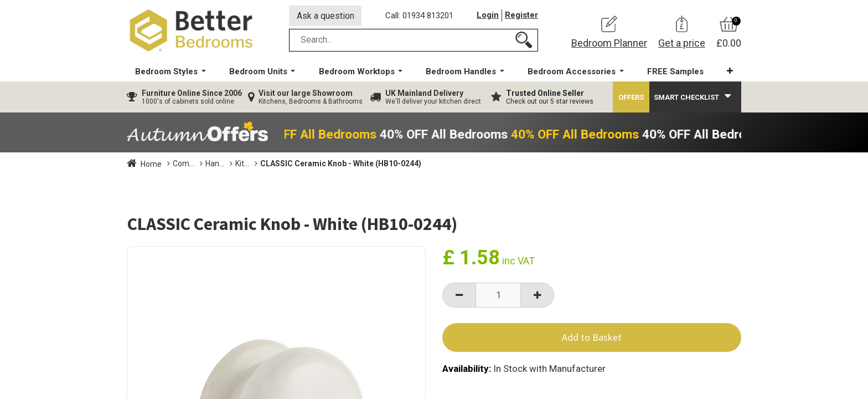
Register (521, 16)
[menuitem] (675, 72)
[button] (730, 72)
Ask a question (325, 16)
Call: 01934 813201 (419, 16)
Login (488, 16)
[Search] (524, 41)
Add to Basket (592, 338)
